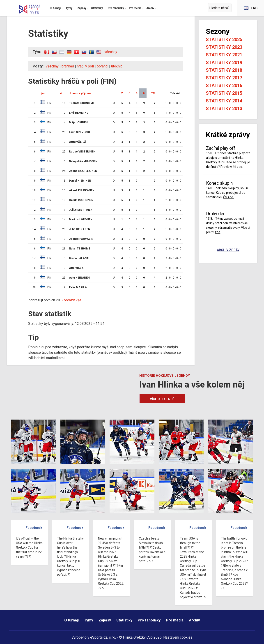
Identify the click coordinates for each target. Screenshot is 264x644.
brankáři (68, 66)
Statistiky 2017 (224, 78)
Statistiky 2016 (224, 85)
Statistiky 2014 (224, 101)
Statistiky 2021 (224, 55)
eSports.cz (99, 637)
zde (239, 167)
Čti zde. (228, 197)
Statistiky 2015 (224, 93)
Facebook (34, 528)
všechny (111, 52)
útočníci (117, 66)
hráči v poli (85, 66)
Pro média (175, 620)
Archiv (194, 620)
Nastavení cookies (178, 637)
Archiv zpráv (228, 250)
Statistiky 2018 (224, 70)
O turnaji (71, 620)
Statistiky (124, 620)
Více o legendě (162, 399)
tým (42, 93)
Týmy (89, 620)
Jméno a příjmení (80, 93)
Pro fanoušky (149, 620)
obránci (102, 66)
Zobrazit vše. (72, 300)
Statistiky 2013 (224, 108)
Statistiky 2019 (224, 62)
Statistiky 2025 (224, 39)
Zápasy (105, 620)
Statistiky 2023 (224, 47)
